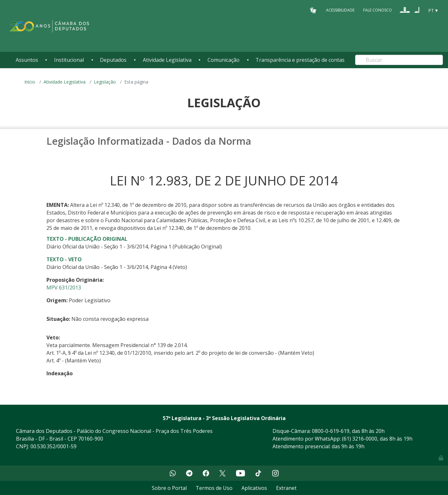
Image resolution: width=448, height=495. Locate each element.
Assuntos (27, 60)
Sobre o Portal (169, 488)
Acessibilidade (340, 10)
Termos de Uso (214, 488)
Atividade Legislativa (167, 60)
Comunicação (224, 60)
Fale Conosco (378, 10)
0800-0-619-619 (331, 431)
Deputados (113, 60)
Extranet (286, 488)
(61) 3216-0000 (360, 439)
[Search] (399, 60)
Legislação (105, 82)
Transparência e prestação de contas (300, 60)
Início (30, 82)
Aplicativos (254, 488)
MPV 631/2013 (64, 288)
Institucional (69, 60)
